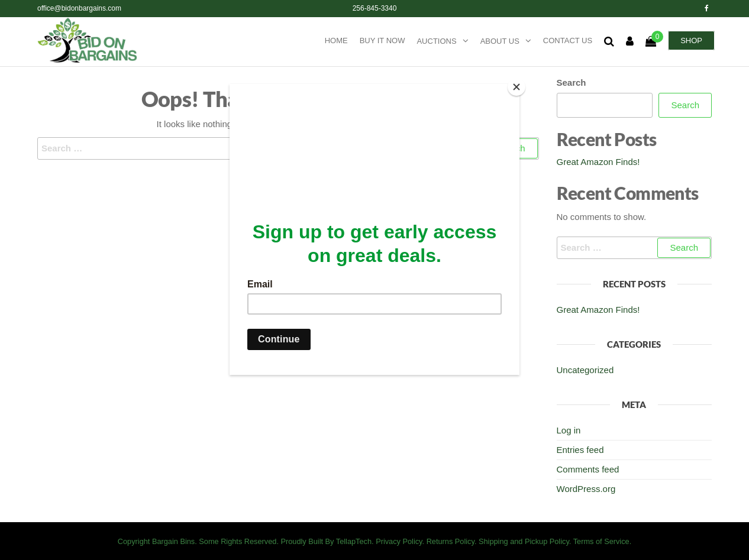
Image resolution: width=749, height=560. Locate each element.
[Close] (516, 87)
